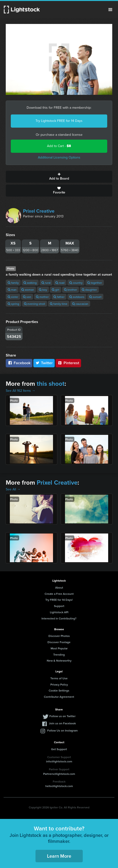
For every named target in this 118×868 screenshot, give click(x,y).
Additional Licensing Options (59, 157)
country (76, 283)
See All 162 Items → (21, 391)
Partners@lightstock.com (59, 774)
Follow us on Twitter (62, 716)
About (59, 587)
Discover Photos (59, 636)
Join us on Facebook (62, 723)
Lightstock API (59, 612)
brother (71, 290)
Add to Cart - (59, 146)
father (59, 297)
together (95, 283)
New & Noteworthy (59, 661)
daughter (89, 290)
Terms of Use (59, 678)
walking (30, 283)
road (60, 283)
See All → (13, 489)
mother (42, 297)
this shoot (51, 384)
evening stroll (35, 304)
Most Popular (59, 648)
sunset (95, 297)
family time (59, 304)
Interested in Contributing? (59, 618)
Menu (110, 10)
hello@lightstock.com (59, 786)
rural (46, 283)
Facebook (19, 363)
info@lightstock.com (59, 761)
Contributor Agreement (59, 697)
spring (13, 304)
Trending (59, 655)
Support (59, 606)
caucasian (80, 304)
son (27, 297)
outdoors (77, 297)
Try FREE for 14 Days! (59, 600)
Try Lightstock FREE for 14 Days (59, 121)
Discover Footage (59, 642)
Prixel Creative (39, 211)
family (13, 283)
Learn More (59, 856)
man (12, 290)
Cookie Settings (59, 690)
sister (13, 297)
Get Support (59, 749)
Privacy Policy (59, 684)
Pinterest (68, 363)
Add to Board (59, 177)
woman (28, 290)
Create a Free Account (59, 594)
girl (56, 290)
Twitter (44, 363)
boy (43, 290)
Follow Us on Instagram (62, 730)
